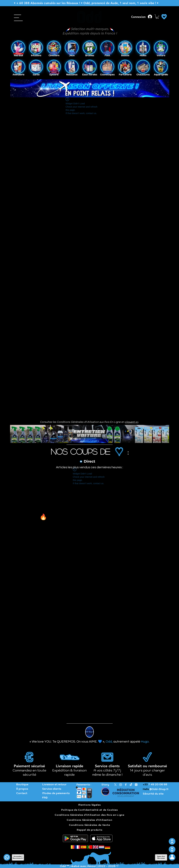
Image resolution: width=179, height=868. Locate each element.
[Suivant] (165, 49)
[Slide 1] (88, 52)
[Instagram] (121, 785)
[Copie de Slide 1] (92, 52)
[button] (157, 17)
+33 (145, 784)
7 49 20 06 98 (157, 784)
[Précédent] (15, 49)
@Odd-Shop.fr (159, 789)
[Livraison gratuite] (90, 92)
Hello (146, 789)
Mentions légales (89, 805)
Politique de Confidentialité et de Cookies (89, 810)
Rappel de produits (90, 830)
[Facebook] (126, 785)
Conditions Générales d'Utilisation (89, 820)
